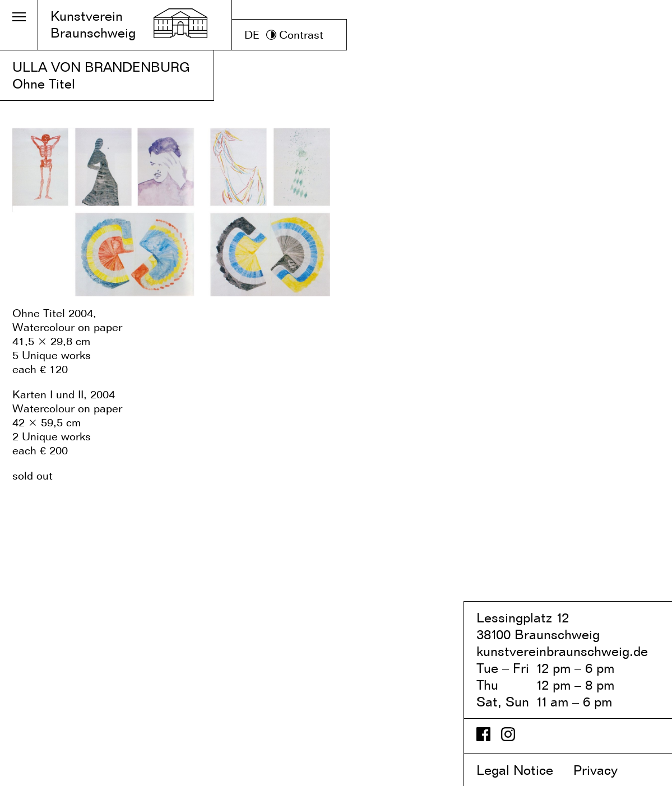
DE (252, 35)
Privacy (605, 770)
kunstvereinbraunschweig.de (562, 651)
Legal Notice (523, 770)
